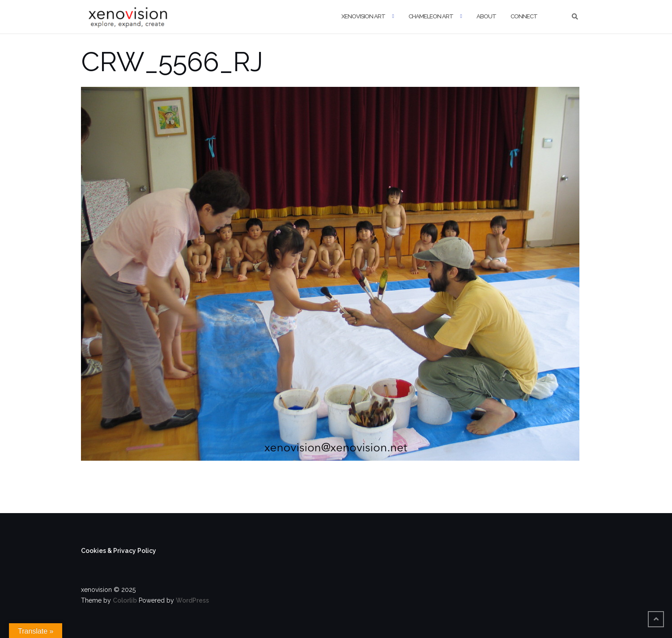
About (486, 16)
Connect (524, 16)
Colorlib (125, 600)
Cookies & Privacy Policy (119, 551)
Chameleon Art (431, 16)
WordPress (192, 600)
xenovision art (363, 16)
